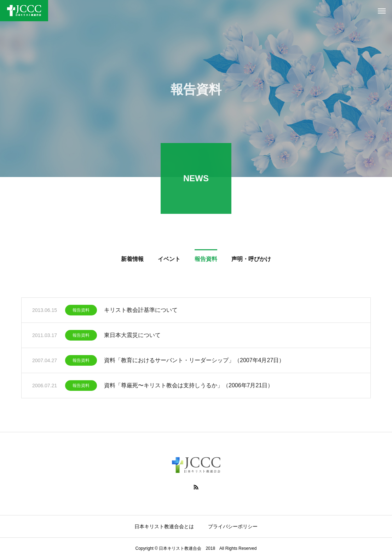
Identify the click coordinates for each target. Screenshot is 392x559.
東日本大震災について (132, 336)
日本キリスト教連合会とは (164, 526)
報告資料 (81, 311)
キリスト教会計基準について (141, 311)
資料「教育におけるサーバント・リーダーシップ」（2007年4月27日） (194, 361)
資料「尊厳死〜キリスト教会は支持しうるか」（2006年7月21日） (189, 386)
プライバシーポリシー (233, 526)
